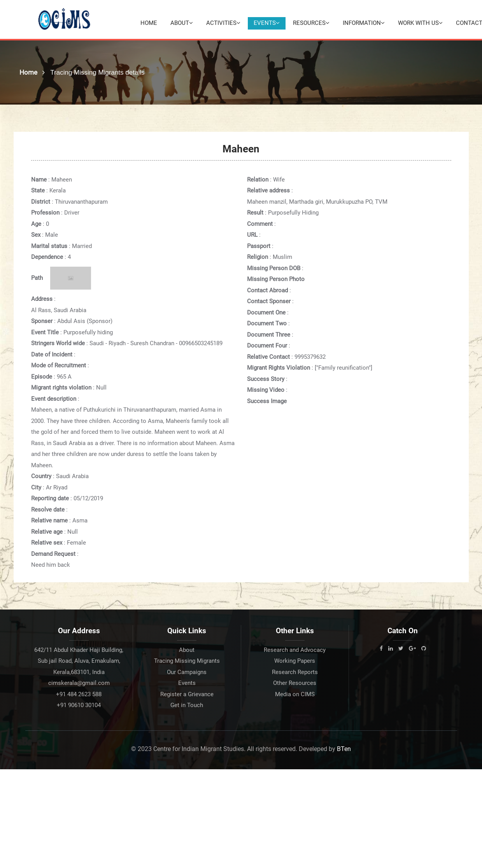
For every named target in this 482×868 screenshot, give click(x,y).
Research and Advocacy (295, 650)
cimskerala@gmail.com (79, 683)
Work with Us (420, 23)
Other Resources (295, 683)
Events (267, 23)
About (182, 23)
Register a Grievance (187, 694)
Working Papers (295, 661)
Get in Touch (187, 705)
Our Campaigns (187, 672)
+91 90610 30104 (79, 705)
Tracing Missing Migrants (187, 661)
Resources (311, 23)
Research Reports (295, 672)
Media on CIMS (295, 694)
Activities (223, 23)
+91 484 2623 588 (79, 694)
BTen (344, 749)
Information (364, 23)
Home (149, 23)
